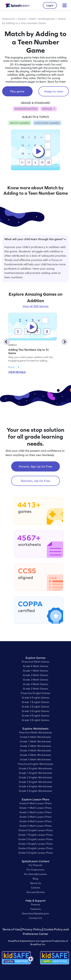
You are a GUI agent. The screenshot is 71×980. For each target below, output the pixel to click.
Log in (50, 5)
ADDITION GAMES (47, 123)
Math (32, 19)
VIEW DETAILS (17, 372)
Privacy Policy (32, 929)
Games (22, 19)
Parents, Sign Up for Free (35, 466)
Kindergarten (47, 19)
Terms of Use (12, 929)
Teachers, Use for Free (35, 481)
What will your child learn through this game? (35, 239)
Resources (9, 19)
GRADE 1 (48, 109)
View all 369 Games (35, 306)
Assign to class (54, 91)
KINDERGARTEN (26, 109)
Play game (17, 91)
